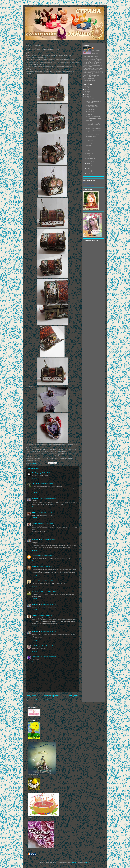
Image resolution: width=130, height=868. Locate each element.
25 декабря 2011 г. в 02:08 (44, 615)
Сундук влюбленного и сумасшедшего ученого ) (94, 117)
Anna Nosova (86, 183)
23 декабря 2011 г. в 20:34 (43, 473)
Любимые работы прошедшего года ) (93, 106)
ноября (89, 154)
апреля (89, 171)
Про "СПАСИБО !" (92, 137)
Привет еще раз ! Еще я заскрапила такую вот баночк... (93, 125)
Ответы (88, 145)
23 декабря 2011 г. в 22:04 (44, 513)
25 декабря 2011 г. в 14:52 (45, 646)
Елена (34, 513)
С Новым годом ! (91, 109)
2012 (87, 94)
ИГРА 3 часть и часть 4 (93, 134)
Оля (33, 473)
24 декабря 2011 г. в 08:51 (49, 540)
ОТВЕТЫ (89, 114)
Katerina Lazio (36, 592)
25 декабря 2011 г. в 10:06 (49, 632)
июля (88, 163)
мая (88, 168)
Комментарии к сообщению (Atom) (46, 700)
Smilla (34, 615)
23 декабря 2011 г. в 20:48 (45, 484)
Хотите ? (89, 150)
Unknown (35, 556)
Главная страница (52, 696)
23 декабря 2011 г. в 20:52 (49, 498)
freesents (35, 581)
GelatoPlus (74, 862)
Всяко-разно (90, 112)
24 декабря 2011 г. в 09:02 (46, 556)
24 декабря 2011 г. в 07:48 (45, 523)
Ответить (35, 478)
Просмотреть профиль (90, 80)
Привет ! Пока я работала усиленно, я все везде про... (94, 130)
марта (89, 173)
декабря (89, 99)
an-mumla (35, 498)
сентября (90, 159)
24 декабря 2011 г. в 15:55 (46, 581)
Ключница (89, 143)
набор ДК (89, 121)
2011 (87, 97)
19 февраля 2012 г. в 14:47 (49, 657)
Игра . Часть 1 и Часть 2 (93, 148)
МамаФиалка (36, 657)
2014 (87, 89)
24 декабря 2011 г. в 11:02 (44, 567)
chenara (34, 523)
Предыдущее (73, 696)
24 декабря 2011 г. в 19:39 (49, 604)
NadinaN (35, 646)
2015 (87, 87)
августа (89, 161)
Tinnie (34, 567)
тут (45, 57)
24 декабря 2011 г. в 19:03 (49, 592)
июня (88, 166)
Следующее (31, 696)
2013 (87, 92)
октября (89, 156)
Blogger (87, 862)
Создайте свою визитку (89, 186)
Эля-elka (35, 484)
